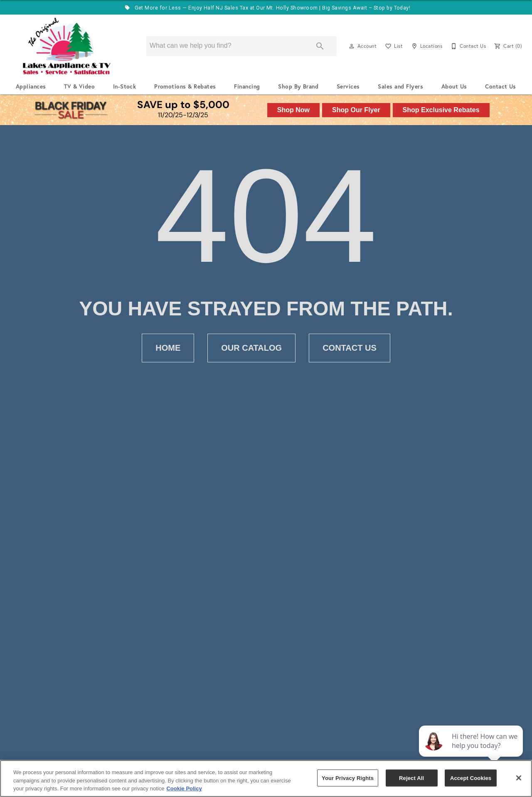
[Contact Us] (467, 46)
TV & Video (79, 86)
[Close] (519, 778)
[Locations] (426, 46)
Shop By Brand (298, 86)
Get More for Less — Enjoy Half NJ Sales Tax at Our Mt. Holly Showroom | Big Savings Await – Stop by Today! (266, 8)
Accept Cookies (471, 778)
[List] (393, 46)
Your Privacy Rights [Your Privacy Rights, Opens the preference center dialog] (348, 778)
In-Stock (125, 86)
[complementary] (472, 751)
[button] (352, 46)
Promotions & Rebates (185, 86)
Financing (247, 86)
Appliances (31, 86)
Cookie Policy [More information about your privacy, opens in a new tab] (184, 788)
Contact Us (501, 86)
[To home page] (66, 46)
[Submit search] (320, 46)
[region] (266, 779)
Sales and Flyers (400, 86)
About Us (454, 86)
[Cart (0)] (507, 46)
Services (348, 86)
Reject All (411, 778)
